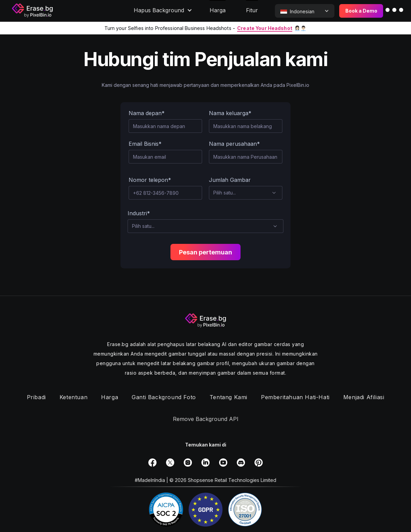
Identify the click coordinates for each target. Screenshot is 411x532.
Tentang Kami (228, 397)
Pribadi (36, 397)
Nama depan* (147, 113)
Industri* (139, 213)
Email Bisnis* (145, 144)
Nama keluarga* (230, 113)
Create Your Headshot (265, 28)
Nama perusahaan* (234, 144)
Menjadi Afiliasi (364, 397)
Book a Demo (361, 11)
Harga (110, 397)
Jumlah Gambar (230, 180)
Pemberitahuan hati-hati (295, 397)
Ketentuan (73, 397)
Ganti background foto (164, 397)
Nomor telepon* (150, 180)
